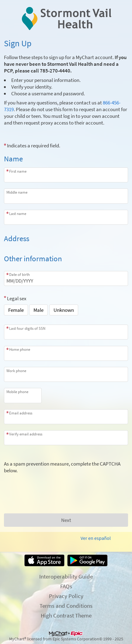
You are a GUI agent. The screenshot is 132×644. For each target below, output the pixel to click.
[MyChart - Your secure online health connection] (66, 19)
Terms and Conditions (66, 606)
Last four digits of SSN (27, 328)
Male (38, 310)
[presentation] (50, 486)
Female (16, 310)
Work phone (16, 371)
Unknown (64, 310)
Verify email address (26, 434)
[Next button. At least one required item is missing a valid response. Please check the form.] (66, 520)
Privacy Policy (66, 596)
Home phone (20, 349)
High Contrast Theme (66, 615)
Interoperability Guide (66, 576)
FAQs (66, 586)
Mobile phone (17, 392)
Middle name (17, 192)
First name (18, 171)
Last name (18, 214)
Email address (21, 413)
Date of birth (19, 274)
